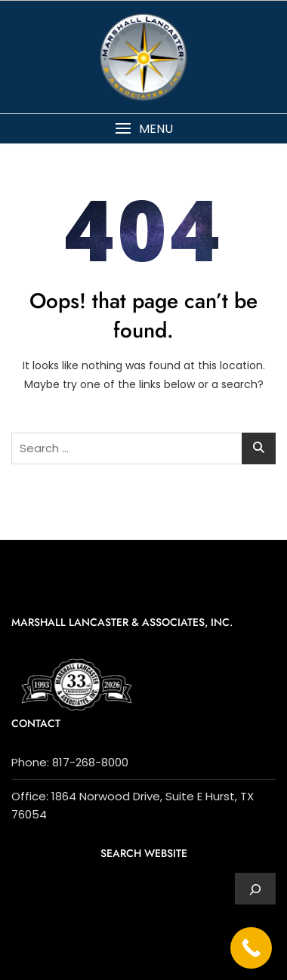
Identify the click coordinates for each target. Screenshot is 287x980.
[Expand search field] (255, 889)
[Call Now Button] (251, 948)
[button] (143, 129)
